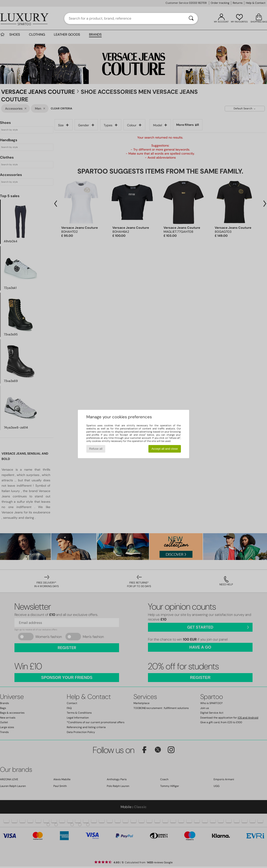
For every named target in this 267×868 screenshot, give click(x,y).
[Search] (191, 18)
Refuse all (96, 449)
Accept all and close (165, 449)
